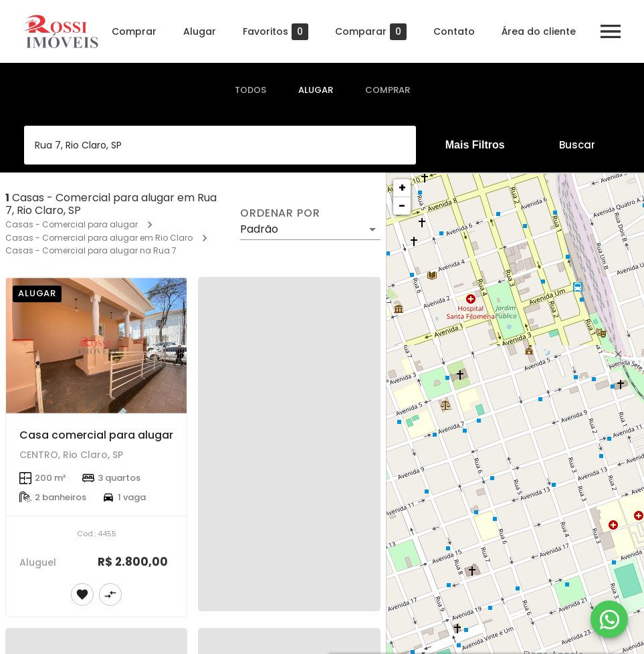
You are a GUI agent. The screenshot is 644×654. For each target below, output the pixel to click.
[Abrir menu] (611, 31)
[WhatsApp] (609, 619)
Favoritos (276, 32)
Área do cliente (539, 31)
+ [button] (402, 188)
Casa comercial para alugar (96, 435)
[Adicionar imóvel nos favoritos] (82, 594)
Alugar (200, 31)
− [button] (402, 206)
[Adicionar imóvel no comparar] (110, 594)
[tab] (250, 90)
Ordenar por (280, 213)
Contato (454, 31)
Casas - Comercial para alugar (72, 224)
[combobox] (220, 145)
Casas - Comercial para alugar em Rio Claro (99, 238)
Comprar (134, 31)
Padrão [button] (259, 229)
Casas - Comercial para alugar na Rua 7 (91, 250)
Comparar (371, 32)
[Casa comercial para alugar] (96, 345)
